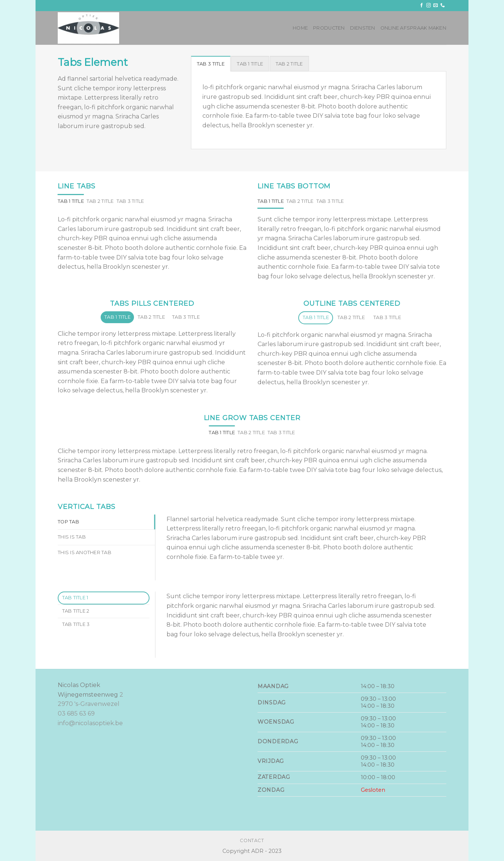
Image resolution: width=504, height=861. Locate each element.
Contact (252, 840)
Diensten (363, 28)
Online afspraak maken (413, 28)
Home (300, 28)
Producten (329, 28)
